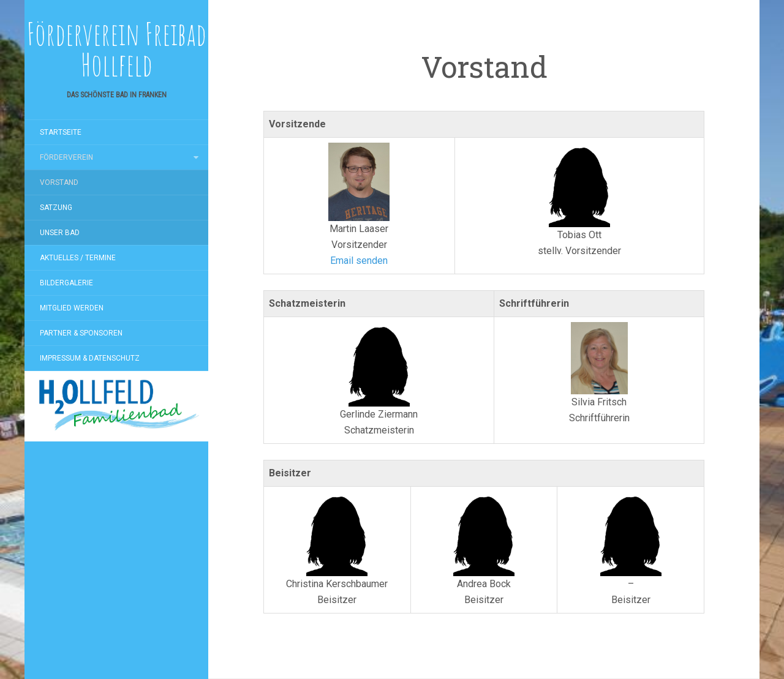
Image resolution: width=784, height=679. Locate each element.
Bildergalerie (66, 283)
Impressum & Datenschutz (90, 358)
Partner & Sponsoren (81, 333)
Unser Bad (60, 233)
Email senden (359, 261)
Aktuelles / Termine (78, 258)
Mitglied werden (72, 308)
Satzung (56, 208)
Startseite (61, 132)
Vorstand (59, 182)
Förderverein (66, 157)
